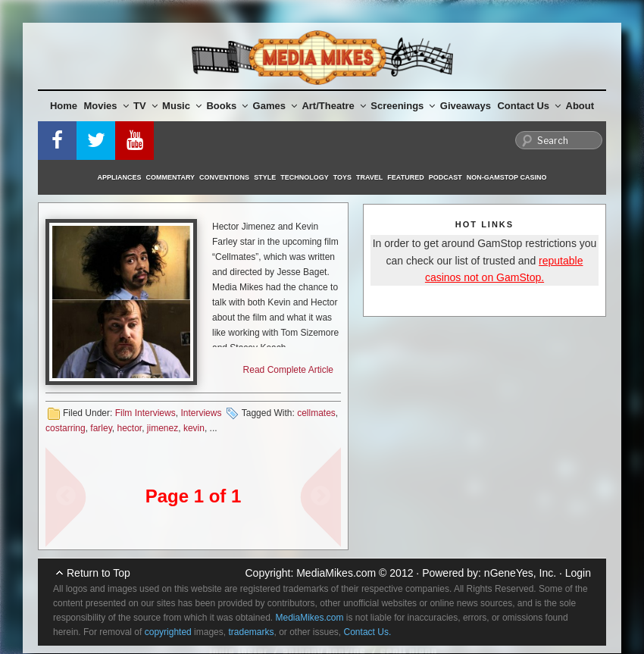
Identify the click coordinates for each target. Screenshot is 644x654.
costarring (66, 428)
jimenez (163, 428)
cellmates (316, 413)
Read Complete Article (288, 370)
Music (182, 106)
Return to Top (98, 573)
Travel (369, 177)
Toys (342, 177)
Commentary (171, 177)
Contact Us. (368, 632)
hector (129, 428)
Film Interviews (145, 413)
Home (64, 106)
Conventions (224, 177)
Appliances (120, 177)
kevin (194, 428)
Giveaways (466, 106)
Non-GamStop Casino (507, 177)
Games (275, 106)
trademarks (251, 632)
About (580, 106)
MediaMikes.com (336, 573)
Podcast (445, 177)
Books (227, 106)
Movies (106, 106)
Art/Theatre (333, 106)
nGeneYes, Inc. (520, 573)
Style (265, 177)
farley (101, 428)
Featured (405, 177)
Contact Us (529, 106)
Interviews (201, 413)
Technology (305, 177)
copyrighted (168, 632)
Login (578, 573)
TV (145, 106)
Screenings (403, 106)
